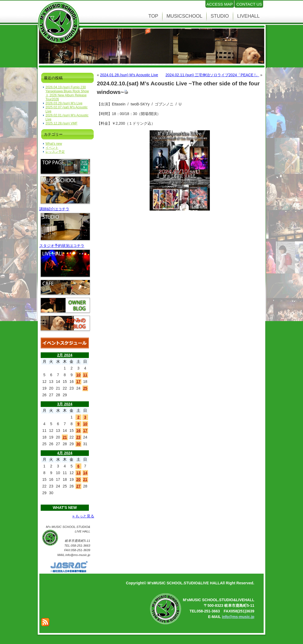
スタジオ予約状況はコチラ (62, 246)
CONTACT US (249, 4)
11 (85, 375)
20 (78, 479)
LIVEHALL (248, 16)
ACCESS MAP (219, 4)
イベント (52, 148)
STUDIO (220, 16)
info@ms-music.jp (238, 617)
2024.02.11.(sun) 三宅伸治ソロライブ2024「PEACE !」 (212, 75)
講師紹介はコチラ (54, 209)
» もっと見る (83, 516)
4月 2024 (65, 453)
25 (85, 388)
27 (78, 486)
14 (85, 473)
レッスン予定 (55, 152)
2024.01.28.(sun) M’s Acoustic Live (129, 75)
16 (78, 430)
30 (78, 444)
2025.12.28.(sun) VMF (61, 123)
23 (78, 437)
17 (78, 382)
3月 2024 (65, 404)
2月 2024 (65, 355)
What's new (54, 144)
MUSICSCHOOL (184, 16)
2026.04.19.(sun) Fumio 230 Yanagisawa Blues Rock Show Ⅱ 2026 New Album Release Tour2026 (67, 93)
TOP (153, 16)
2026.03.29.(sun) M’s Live (64, 103)
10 (78, 375)
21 (65, 437)
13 (78, 473)
